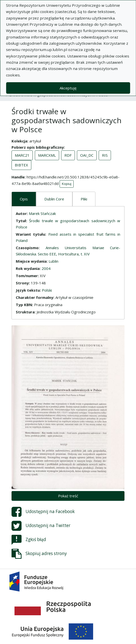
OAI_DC (87, 155)
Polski (47, 290)
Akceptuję (68, 88)
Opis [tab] (24, 199)
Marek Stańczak (42, 213)
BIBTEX (21, 165)
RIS (105, 155)
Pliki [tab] (84, 199)
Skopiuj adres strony (39, 554)
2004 (46, 268)
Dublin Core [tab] (54, 199)
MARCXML (47, 155)
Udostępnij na (43, 512)
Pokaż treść (68, 496)
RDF (68, 155)
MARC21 (22, 155)
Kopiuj (67, 184)
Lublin (53, 261)
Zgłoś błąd (29, 540)
